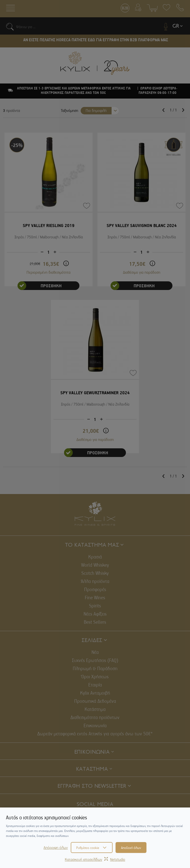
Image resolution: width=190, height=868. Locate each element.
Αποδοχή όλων (131, 847)
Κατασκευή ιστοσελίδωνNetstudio (95, 859)
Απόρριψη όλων (56, 847)
